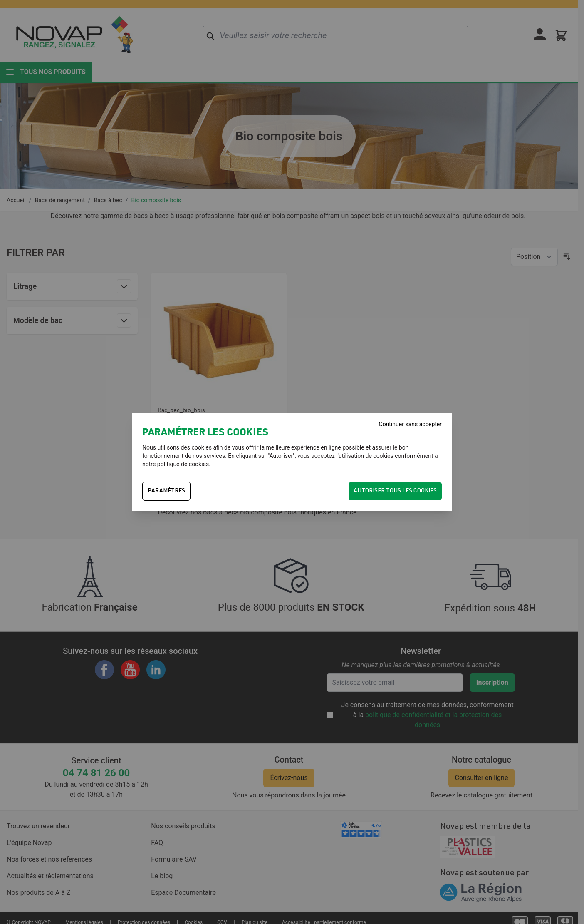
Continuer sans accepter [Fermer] (410, 424)
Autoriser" (282, 456)
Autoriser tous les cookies (395, 491)
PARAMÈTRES (166, 491)
